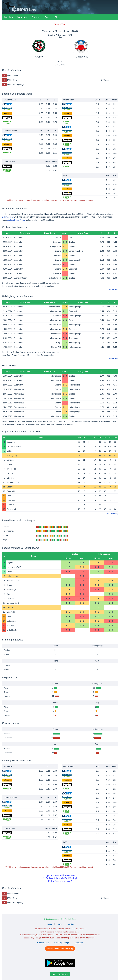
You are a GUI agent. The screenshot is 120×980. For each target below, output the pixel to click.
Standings (22, 17)
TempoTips (60, 24)
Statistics (36, 17)
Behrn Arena (7, 217)
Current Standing (111, 513)
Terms (60, 924)
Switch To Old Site (60, 974)
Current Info (113, 290)
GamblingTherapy (62, 943)
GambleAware (43, 943)
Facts (47, 17)
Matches (9, 17)
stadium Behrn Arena (16, 220)
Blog (57, 17)
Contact (71, 924)
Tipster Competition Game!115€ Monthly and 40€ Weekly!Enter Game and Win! (60, 878)
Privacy (49, 924)
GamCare (79, 943)
